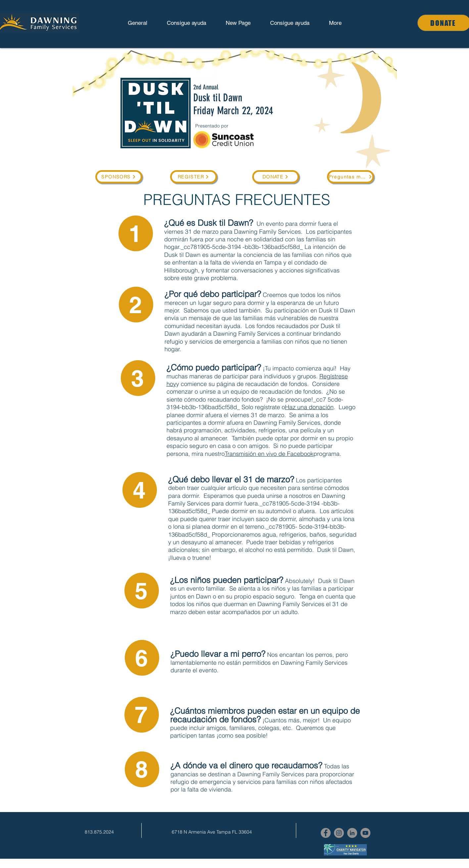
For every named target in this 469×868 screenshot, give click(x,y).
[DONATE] (276, 177)
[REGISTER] (194, 177)
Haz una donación (309, 407)
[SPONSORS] (119, 177)
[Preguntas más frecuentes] (351, 177)
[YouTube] (365, 833)
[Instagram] (339, 833)
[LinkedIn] (352, 833)
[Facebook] (326, 833)
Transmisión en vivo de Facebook (269, 454)
